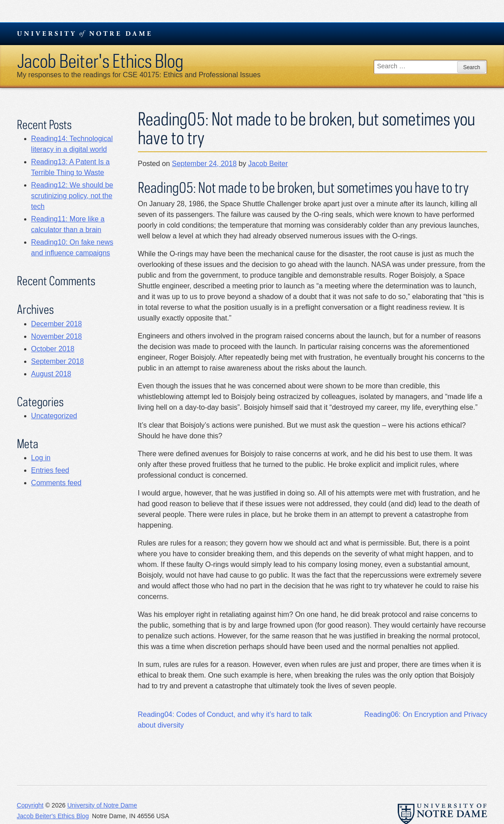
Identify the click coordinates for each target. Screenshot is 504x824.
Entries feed (50, 470)
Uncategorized (54, 416)
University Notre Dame (84, 33)
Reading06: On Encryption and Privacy (426, 714)
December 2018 (57, 324)
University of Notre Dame (102, 805)
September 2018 (58, 361)
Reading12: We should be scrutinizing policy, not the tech (72, 196)
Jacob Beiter (268, 164)
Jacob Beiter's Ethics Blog (100, 61)
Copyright (30, 805)
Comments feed (56, 483)
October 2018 (53, 349)
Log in (41, 458)
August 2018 (51, 374)
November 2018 (57, 336)
